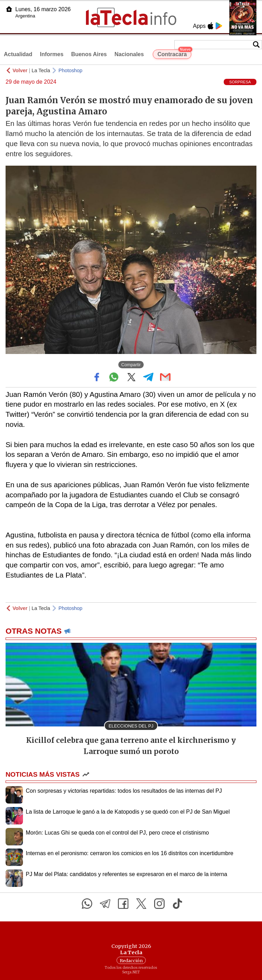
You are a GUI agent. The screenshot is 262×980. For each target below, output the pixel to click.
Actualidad (18, 54)
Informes (52, 54)
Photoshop (70, 70)
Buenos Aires (89, 54)
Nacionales (129, 54)
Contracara (174, 53)
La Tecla (41, 70)
